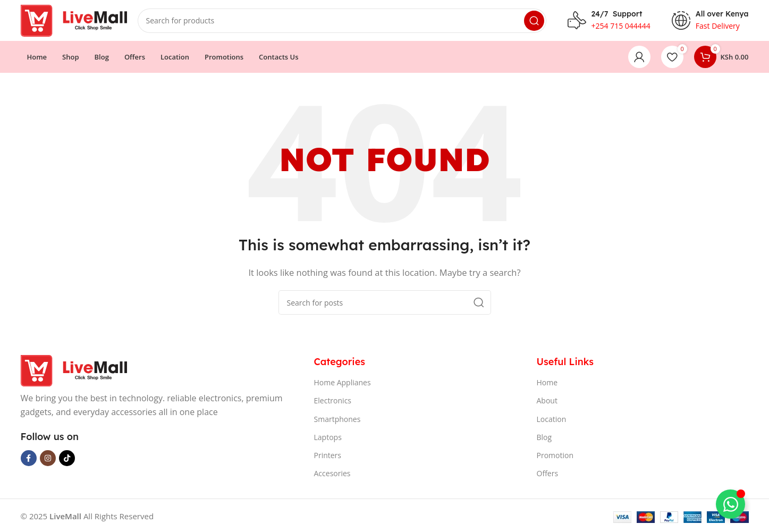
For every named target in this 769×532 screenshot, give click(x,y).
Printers (328, 456)
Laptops (328, 438)
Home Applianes (343, 384)
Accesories (332, 475)
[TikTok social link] (67, 460)
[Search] (342, 21)
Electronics (333, 402)
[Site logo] (74, 20)
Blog (544, 438)
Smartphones (337, 420)
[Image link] (74, 371)
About (547, 402)
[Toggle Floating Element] (730, 504)
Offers (548, 475)
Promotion (555, 456)
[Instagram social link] (48, 460)
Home (547, 384)
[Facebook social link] (29, 460)
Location (552, 420)
